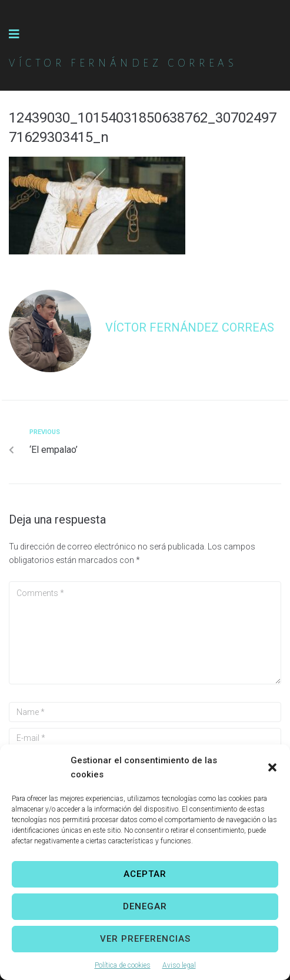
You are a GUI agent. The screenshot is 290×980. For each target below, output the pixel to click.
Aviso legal (179, 965)
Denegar (145, 906)
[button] (272, 767)
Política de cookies (123, 965)
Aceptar (145, 874)
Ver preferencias (145, 939)
